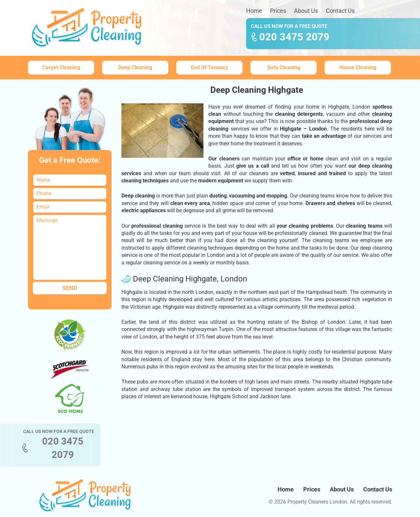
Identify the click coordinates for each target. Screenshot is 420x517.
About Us (306, 11)
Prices (278, 11)
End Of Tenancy (210, 67)
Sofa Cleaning (284, 67)
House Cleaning (358, 67)
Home (254, 11)
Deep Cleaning (135, 67)
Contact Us (340, 11)
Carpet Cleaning (61, 67)
